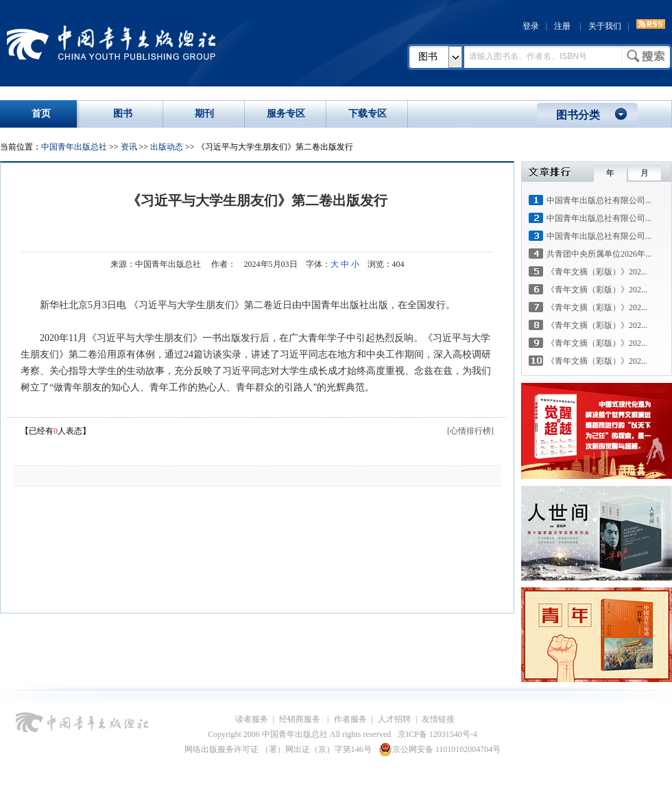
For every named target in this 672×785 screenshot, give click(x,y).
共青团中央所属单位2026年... (599, 254)
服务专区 (286, 114)
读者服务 (252, 719)
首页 (41, 114)
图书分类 (578, 115)
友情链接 (438, 719)
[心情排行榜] (470, 431)
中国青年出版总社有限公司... (599, 200)
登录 (531, 26)
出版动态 (167, 147)
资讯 (129, 147)
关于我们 (605, 26)
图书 (428, 57)
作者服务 (350, 719)
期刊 (204, 114)
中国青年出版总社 (111, 43)
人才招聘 (394, 719)
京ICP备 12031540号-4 (437, 734)
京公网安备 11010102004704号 (440, 749)
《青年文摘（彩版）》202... (597, 272)
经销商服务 (301, 719)
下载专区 (368, 114)
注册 (562, 26)
